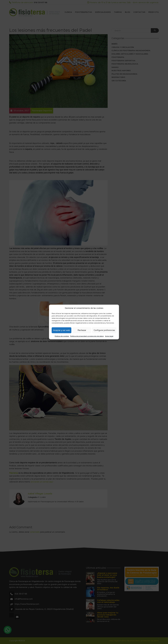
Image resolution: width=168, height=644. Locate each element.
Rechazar (82, 330)
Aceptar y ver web (62, 330)
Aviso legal (109, 336)
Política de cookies (62, 336)
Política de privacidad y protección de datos (87, 336)
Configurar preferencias (104, 330)
